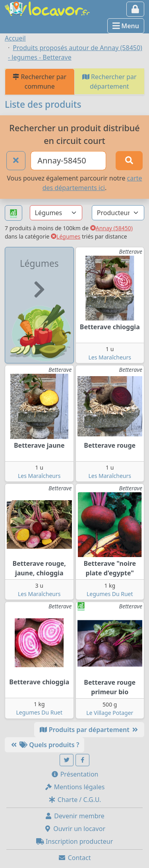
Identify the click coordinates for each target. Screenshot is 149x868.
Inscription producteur (75, 841)
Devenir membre (74, 816)
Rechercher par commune (40, 82)
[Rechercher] (129, 161)
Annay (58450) (111, 228)
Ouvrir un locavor (74, 829)
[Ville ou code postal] (68, 161)
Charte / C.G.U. (75, 800)
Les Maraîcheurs (110, 357)
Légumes (66, 236)
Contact (74, 858)
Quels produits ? (45, 745)
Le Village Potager (110, 713)
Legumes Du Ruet (110, 594)
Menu (126, 26)
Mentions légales (75, 787)
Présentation (75, 774)
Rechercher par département (109, 82)
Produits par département (89, 730)
